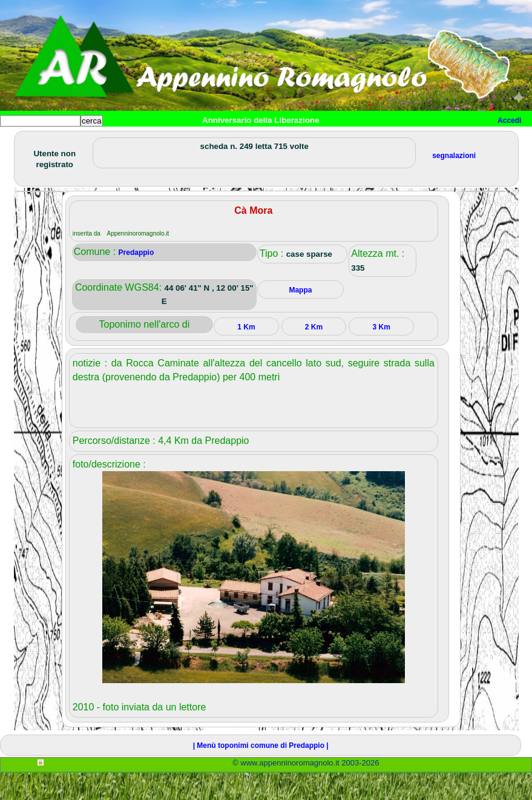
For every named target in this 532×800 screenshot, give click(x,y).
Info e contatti (453, 140)
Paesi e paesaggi (83, 140)
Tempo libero (246, 140)
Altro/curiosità (327, 140)
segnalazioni (454, 183)
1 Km (246, 354)
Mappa (392, 140)
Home (21, 140)
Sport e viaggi (166, 140)
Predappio (136, 280)
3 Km (382, 354)
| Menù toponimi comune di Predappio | (261, 773)
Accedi (509, 121)
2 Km (314, 354)
